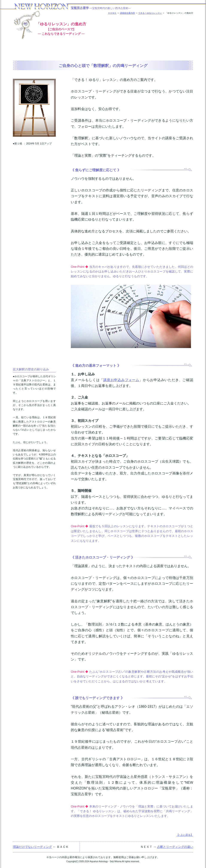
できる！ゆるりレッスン (150, 13)
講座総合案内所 (127, 13)
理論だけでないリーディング (32, 847)
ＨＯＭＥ (112, 13)
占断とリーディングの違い (175, 847)
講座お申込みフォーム (121, 380)
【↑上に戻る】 (185, 835)
